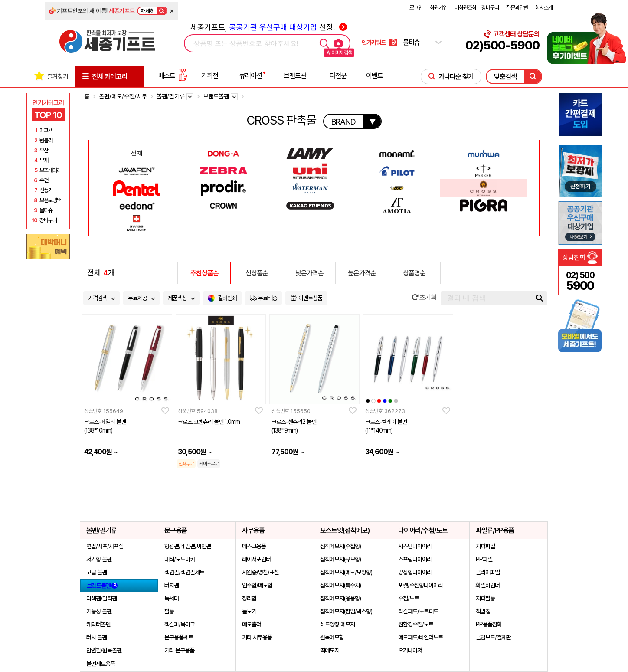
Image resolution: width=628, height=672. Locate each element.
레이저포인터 (256, 559)
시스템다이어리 (415, 546)
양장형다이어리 (415, 572)
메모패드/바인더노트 (420, 637)
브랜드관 (295, 76)
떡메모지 (330, 650)
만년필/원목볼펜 (104, 650)
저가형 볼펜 (99, 559)
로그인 (416, 8)
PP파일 (484, 559)
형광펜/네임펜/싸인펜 (188, 546)
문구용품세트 (179, 637)
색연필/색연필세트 (184, 572)
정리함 (249, 598)
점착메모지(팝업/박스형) (346, 611)
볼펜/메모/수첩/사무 (123, 96)
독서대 (172, 598)
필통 (169, 611)
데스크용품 (254, 546)
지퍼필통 (485, 598)
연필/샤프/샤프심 (105, 546)
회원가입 (438, 8)
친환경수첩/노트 (416, 624)
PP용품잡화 (489, 624)
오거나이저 (410, 650)
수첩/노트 (409, 598)
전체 (137, 153)
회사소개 (544, 8)
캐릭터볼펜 (98, 624)
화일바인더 (488, 585)
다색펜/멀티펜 (101, 598)
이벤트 (375, 76)
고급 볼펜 (96, 572)
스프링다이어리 (415, 559)
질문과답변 (517, 8)
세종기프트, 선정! (269, 27)
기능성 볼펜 (99, 611)
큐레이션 (251, 76)
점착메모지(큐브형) (340, 559)
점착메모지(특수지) (340, 585)
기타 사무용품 (257, 637)
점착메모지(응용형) (340, 598)
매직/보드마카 (180, 559)
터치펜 (172, 585)
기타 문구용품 (179, 650)
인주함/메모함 (257, 585)
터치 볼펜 (96, 637)
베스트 (173, 76)
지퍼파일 (485, 546)
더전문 (338, 76)
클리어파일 (488, 572)
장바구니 (490, 8)
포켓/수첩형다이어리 (420, 585)
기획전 (210, 76)
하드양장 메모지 (337, 624)
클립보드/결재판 (493, 637)
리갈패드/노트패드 (418, 611)
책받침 (483, 611)
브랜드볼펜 (102, 586)
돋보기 (249, 611)
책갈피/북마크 (180, 624)
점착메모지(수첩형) (340, 546)
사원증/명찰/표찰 (260, 572)
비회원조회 (465, 8)
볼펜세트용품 (101, 664)
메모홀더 (252, 624)
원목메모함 (332, 637)
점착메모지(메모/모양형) (346, 572)
